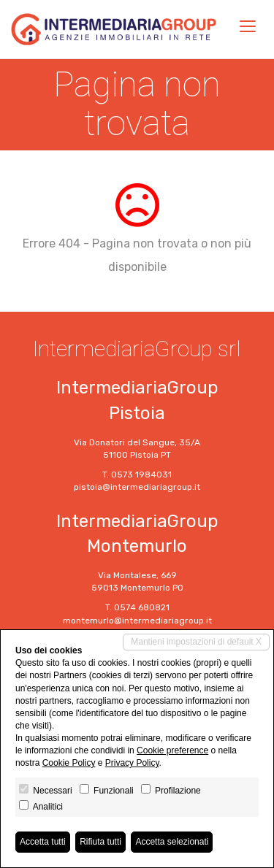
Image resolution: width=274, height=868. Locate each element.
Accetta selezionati (172, 842)
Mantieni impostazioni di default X (196, 642)
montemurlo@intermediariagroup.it (137, 621)
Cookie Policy (69, 763)
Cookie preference (172, 750)
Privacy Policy (132, 763)
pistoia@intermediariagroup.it (137, 487)
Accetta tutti (43, 842)
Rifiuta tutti (100, 842)
